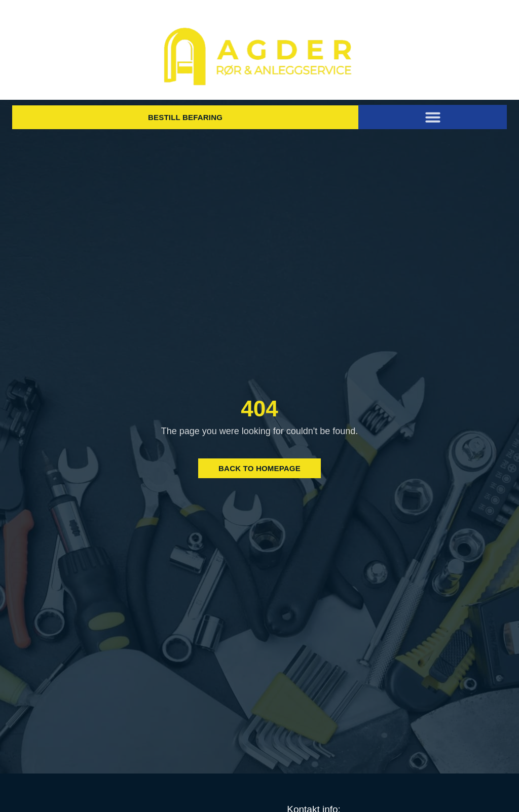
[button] (433, 117)
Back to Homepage (259, 468)
